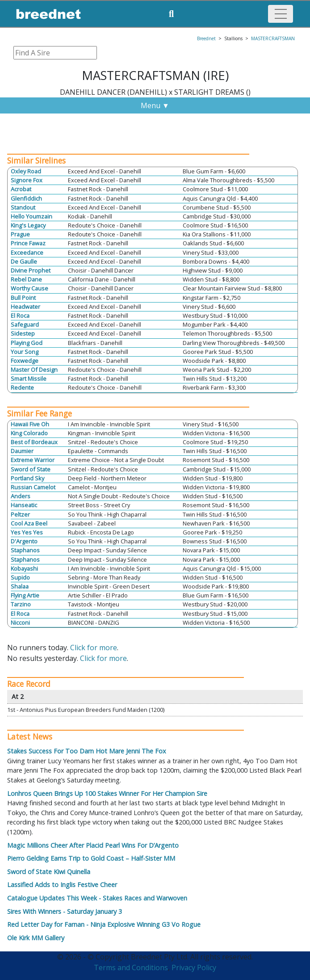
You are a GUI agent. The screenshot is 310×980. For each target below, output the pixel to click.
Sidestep (23, 333)
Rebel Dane (26, 279)
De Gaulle (24, 261)
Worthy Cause (29, 288)
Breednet (206, 38)
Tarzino (21, 604)
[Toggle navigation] (281, 14)
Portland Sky (27, 478)
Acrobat (21, 189)
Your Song (25, 352)
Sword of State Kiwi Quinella (49, 872)
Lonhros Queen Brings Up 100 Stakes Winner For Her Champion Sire (107, 793)
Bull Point (23, 298)
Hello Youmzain (31, 216)
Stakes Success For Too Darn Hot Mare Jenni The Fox (87, 751)
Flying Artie (25, 595)
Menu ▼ (155, 105)
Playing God (27, 343)
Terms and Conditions (131, 967)
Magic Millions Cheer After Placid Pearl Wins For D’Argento (93, 845)
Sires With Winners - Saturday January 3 (65, 911)
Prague (20, 234)
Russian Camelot (33, 487)
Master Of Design (34, 370)
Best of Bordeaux (34, 442)
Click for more (94, 648)
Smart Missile (29, 379)
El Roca (20, 315)
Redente (22, 387)
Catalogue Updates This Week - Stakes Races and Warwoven (97, 898)
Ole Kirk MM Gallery (36, 938)
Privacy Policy (194, 967)
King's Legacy (28, 225)
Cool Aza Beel (29, 523)
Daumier (22, 451)
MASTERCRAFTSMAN (273, 38)
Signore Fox (27, 180)
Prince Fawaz (28, 243)
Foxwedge (25, 361)
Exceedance (27, 252)
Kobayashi (24, 568)
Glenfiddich (26, 198)
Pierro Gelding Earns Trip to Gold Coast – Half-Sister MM (91, 858)
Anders (21, 496)
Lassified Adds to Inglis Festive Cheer (62, 885)
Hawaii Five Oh (30, 424)
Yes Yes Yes (27, 532)
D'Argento (24, 541)
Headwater (25, 307)
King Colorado (29, 433)
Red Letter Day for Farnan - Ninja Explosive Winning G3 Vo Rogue (104, 924)
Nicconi (20, 622)
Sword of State (31, 469)
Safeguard (25, 324)
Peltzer (20, 514)
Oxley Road (26, 171)
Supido (20, 577)
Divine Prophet (31, 270)
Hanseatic (24, 505)
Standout (23, 207)
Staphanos (25, 550)
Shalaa (20, 586)
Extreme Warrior (33, 460)
